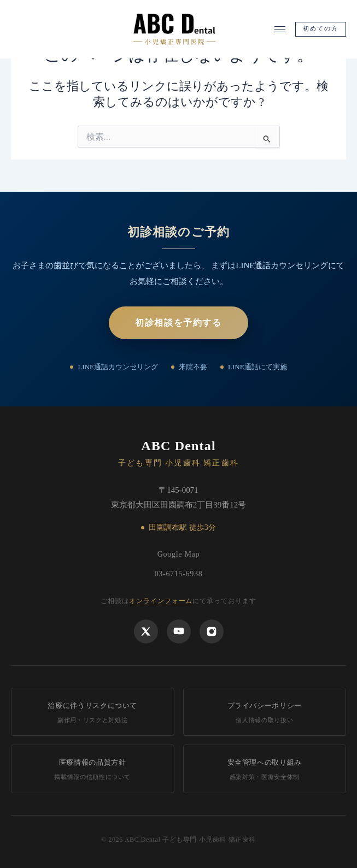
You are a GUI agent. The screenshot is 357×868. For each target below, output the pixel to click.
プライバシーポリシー (265, 713)
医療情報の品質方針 (93, 770)
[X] (146, 631)
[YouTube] (179, 631)
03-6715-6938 (179, 574)
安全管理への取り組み (265, 770)
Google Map (178, 554)
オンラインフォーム (161, 601)
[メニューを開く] (280, 29)
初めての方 (321, 29)
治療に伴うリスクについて (93, 713)
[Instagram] (212, 631)
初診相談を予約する (178, 323)
